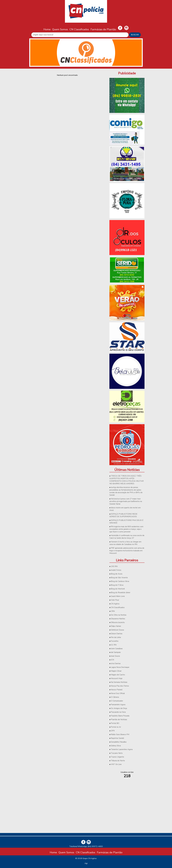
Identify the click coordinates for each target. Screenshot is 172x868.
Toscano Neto (117, 753)
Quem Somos (60, 29)
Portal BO (115, 723)
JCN (112, 660)
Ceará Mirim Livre (118, 596)
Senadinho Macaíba (119, 742)
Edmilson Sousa (117, 630)
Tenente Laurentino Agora (122, 749)
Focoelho (115, 641)
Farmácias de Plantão (103, 29)
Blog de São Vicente (119, 578)
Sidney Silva (116, 746)
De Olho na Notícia (119, 615)
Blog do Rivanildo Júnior (121, 593)
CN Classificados (79, 29)
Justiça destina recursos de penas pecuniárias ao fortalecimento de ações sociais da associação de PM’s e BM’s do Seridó (126, 491)
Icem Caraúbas (117, 649)
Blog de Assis (117, 574)
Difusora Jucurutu (118, 622)
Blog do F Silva (117, 585)
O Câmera (115, 697)
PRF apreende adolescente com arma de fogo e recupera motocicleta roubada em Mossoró (127, 551)
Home (47, 29)
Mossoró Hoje (117, 678)
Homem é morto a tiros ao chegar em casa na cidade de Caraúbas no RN (125, 543)
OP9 (113, 731)
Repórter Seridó (117, 738)
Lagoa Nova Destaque (120, 667)
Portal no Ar (116, 727)
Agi (86, 863)
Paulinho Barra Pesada (120, 716)
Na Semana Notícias (119, 682)
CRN (113, 611)
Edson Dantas (117, 634)
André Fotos (116, 570)
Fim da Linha (116, 637)
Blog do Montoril (118, 589)
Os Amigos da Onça (119, 708)
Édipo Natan (116, 626)
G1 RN (114, 645)
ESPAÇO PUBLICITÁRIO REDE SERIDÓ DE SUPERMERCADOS (123, 515)
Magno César (116, 671)
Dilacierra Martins (118, 619)
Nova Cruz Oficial (118, 693)
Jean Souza (115, 656)
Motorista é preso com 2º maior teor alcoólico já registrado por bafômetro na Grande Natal (126, 501)
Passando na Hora (118, 712)
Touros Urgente (117, 757)
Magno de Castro (118, 675)
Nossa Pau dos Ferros (120, 686)
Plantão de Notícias (119, 720)
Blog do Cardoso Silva (120, 581)
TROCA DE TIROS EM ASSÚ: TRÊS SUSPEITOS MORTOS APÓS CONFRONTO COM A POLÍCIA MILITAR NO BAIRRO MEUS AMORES (126, 480)
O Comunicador (117, 701)
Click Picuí (115, 600)
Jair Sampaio (116, 652)
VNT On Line (116, 764)
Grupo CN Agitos (90, 858)
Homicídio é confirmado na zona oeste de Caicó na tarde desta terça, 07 (127, 537)
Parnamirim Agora (118, 705)
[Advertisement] (127, 815)
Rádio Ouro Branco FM (120, 734)
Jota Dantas (116, 663)
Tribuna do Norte (118, 761)
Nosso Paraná (117, 690)
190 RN (114, 566)
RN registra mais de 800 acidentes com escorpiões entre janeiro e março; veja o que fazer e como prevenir (126, 529)
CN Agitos (115, 604)
